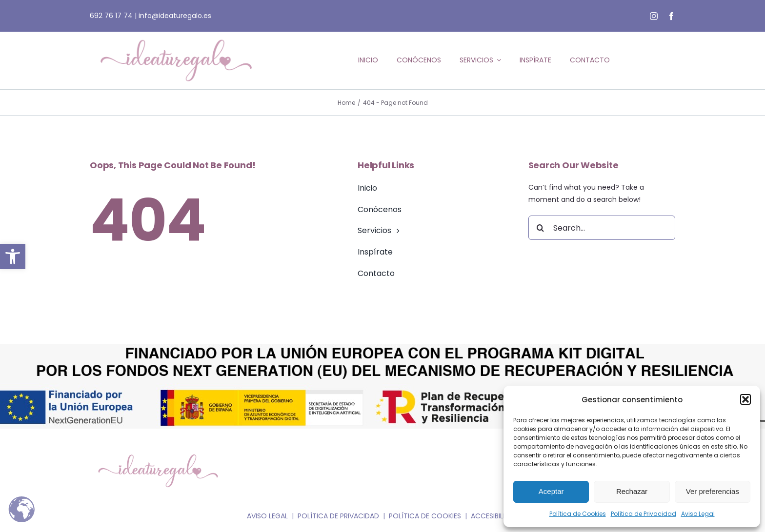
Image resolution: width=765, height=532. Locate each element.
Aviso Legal (698, 514)
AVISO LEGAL (267, 516)
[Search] (541, 228)
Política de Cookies (578, 514)
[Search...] (602, 228)
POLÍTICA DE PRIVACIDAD (338, 516)
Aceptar (551, 491)
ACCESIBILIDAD (495, 516)
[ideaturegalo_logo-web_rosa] (176, 35)
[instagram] (654, 16)
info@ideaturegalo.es (175, 16)
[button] (13, 256)
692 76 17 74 (111, 16)
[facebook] (671, 16)
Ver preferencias (713, 491)
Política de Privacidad (644, 514)
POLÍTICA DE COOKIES (425, 516)
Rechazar (632, 491)
